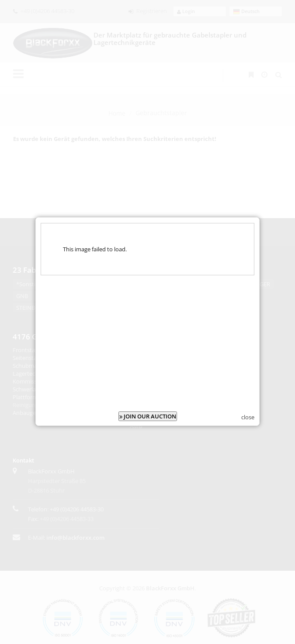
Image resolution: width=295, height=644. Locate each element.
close (248, 411)
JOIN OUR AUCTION (148, 411)
